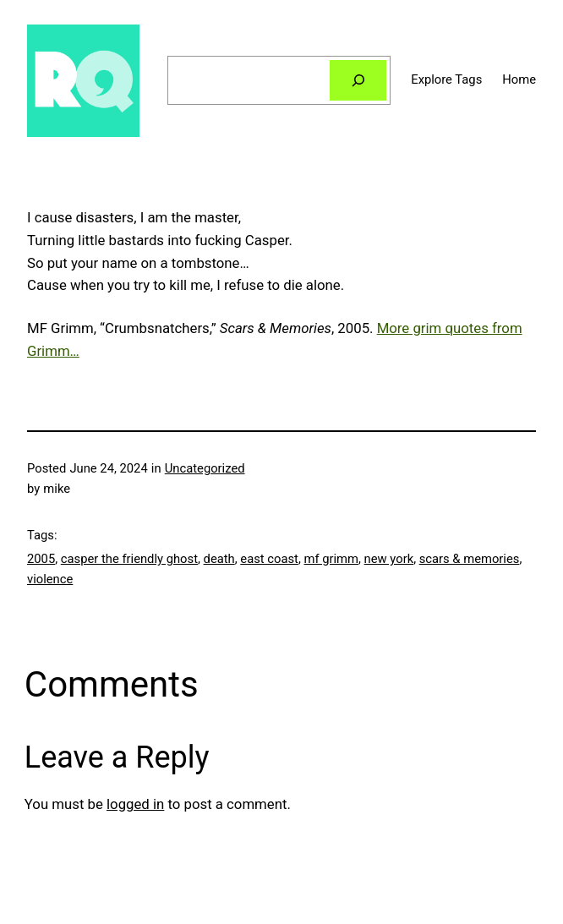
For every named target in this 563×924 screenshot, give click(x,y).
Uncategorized (205, 468)
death (219, 559)
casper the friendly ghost (129, 559)
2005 (41, 559)
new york (389, 559)
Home (519, 79)
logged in (135, 804)
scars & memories (470, 559)
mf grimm (331, 559)
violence (50, 579)
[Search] (358, 80)
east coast (269, 559)
